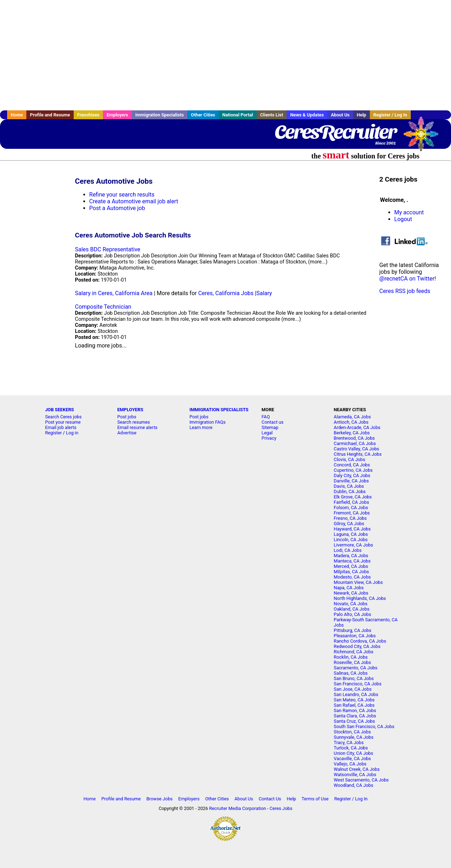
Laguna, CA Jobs (351, 534)
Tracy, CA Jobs (349, 742)
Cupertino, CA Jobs (353, 470)
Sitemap (270, 427)
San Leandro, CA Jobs (356, 694)
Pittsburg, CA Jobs (353, 630)
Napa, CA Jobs (349, 588)
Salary (264, 293)
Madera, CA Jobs (351, 556)
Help (361, 115)
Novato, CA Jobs (351, 604)
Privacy (269, 438)
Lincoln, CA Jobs (351, 540)
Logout (403, 219)
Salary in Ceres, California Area (114, 293)
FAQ (266, 417)
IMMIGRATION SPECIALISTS (219, 410)
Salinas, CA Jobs (351, 673)
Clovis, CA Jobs (350, 459)
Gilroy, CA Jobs (349, 524)
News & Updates (307, 115)
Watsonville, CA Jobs (355, 775)
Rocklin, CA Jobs (351, 657)
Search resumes (133, 422)
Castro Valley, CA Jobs (357, 449)
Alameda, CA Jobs (352, 417)
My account (409, 212)
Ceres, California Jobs (226, 293)
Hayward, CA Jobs (352, 529)
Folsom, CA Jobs (351, 508)
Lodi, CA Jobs (348, 550)
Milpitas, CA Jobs (352, 572)
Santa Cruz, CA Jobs (355, 721)
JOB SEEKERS (60, 410)
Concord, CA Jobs (352, 465)
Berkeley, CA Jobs (352, 433)
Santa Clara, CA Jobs (355, 716)
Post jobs (127, 417)
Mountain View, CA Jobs (358, 582)
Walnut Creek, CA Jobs (357, 769)
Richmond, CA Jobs (354, 652)
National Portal (237, 115)
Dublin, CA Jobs (350, 491)
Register (54, 433)
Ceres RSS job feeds (405, 291)
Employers (117, 115)
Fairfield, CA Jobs (352, 502)
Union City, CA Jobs (354, 753)
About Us (340, 115)
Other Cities (203, 115)
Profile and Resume (50, 115)
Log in (72, 433)
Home (17, 115)
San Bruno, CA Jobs (354, 678)
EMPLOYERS (130, 410)
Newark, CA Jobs (351, 593)
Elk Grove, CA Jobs (353, 497)
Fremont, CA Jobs (352, 513)
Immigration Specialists (159, 115)
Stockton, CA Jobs (352, 732)
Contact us (273, 422)
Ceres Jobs (281, 808)
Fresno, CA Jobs (350, 518)
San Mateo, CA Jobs (354, 700)
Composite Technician (103, 307)
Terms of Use (315, 799)
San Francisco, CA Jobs (358, 684)
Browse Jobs (159, 799)
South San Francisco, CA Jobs (364, 726)
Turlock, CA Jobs (351, 748)
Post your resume (63, 422)
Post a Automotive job (117, 208)
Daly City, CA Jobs (352, 475)
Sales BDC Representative (108, 249)
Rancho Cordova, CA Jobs (360, 641)
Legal (267, 433)
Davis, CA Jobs (349, 486)
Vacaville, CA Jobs (352, 759)
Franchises (88, 115)
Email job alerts (61, 427)
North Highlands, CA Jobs (360, 598)
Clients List (272, 115)
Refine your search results (122, 195)
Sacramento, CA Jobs (356, 668)
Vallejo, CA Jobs (350, 764)
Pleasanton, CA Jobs (355, 636)
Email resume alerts (137, 427)
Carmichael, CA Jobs (355, 443)
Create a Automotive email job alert (134, 201)
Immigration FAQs (208, 422)
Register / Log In (390, 115)
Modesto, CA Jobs (352, 577)
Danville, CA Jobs (351, 481)
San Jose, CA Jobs (353, 689)
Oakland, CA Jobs (352, 609)
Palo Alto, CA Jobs (353, 614)
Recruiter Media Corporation (237, 808)
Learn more (201, 427)
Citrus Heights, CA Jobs (358, 454)
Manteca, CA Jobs (352, 561)
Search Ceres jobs (64, 417)
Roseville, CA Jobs (353, 662)
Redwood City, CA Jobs (357, 646)
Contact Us (270, 799)
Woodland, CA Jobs (354, 785)
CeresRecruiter (335, 132)
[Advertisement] (226, 55)
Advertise (127, 433)
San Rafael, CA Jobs (354, 705)
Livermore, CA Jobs (353, 545)
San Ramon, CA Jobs (355, 710)
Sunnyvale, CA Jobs (354, 737)
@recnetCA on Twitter (407, 279)
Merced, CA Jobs (351, 566)
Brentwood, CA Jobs (354, 438)
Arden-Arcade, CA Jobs (357, 427)
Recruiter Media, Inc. (424, 137)
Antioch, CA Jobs (351, 422)
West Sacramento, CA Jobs (361, 780)
